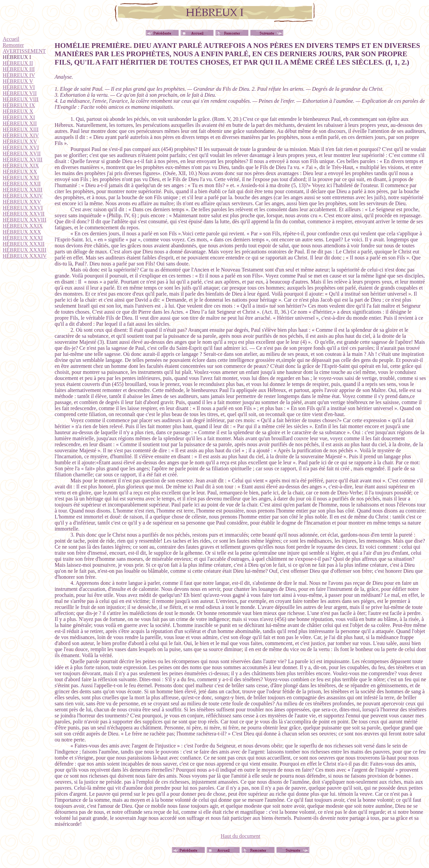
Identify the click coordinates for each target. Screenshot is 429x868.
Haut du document (240, 836)
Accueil (11, 39)
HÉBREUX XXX (22, 232)
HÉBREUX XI (19, 117)
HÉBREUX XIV (21, 135)
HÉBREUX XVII (22, 153)
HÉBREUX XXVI (23, 208)
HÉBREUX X (18, 111)
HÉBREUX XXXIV (25, 256)
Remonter (13, 45)
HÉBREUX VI (19, 87)
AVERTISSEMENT (24, 51)
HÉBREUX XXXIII (24, 250)
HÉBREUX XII (20, 123)
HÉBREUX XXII (22, 184)
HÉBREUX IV (19, 75)
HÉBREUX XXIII (23, 190)
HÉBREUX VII (20, 93)
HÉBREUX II (18, 63)
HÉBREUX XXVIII (24, 220)
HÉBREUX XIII (21, 129)
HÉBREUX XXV (22, 202)
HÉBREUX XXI (21, 178)
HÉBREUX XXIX (23, 226)
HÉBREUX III (19, 69)
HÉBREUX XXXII (24, 244)
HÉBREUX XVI (21, 147)
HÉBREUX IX (19, 105)
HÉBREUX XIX (21, 166)
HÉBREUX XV (20, 141)
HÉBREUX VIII (21, 99)
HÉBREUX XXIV (23, 196)
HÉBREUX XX (20, 172)
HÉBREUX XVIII (23, 160)
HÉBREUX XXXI (23, 238)
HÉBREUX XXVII (24, 214)
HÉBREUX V (18, 81)
